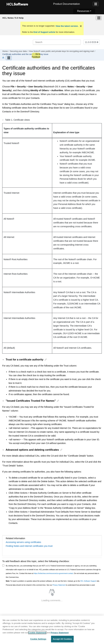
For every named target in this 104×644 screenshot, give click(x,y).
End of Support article (44, 32)
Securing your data (18, 51)
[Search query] (57, 42)
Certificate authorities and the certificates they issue (25, 54)
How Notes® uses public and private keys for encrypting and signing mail (61, 51)
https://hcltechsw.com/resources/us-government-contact (54, 573)
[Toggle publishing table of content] (9, 58)
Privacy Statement (59, 585)
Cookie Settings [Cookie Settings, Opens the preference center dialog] (38, 640)
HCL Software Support (88, 581)
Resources (83, 11)
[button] (3, 120)
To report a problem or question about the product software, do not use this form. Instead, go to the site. (53, 581)
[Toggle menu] (99, 18)
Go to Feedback (36, 56)
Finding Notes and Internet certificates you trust (29, 546)
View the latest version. (67, 26)
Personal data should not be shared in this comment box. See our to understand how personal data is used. (51, 585)
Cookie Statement (37, 633)
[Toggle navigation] (96, 4)
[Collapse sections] (4, 58)
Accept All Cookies (62, 640)
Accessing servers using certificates (23, 542)
